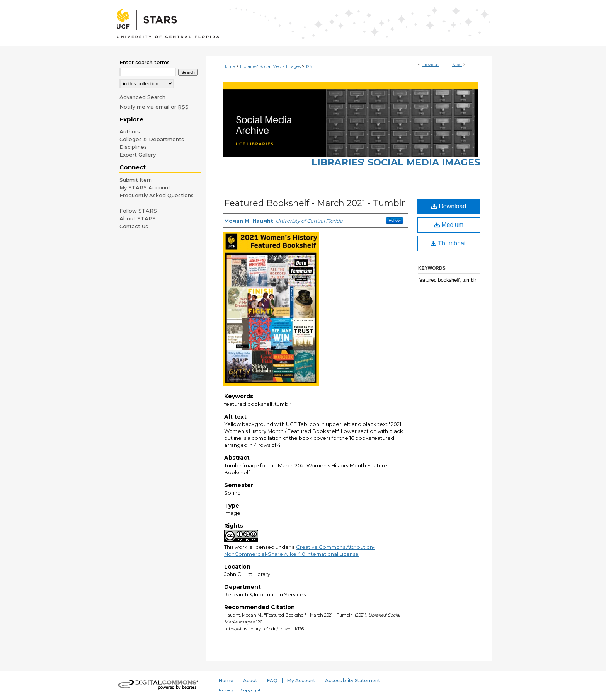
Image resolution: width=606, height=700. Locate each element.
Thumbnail (449, 243)
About (250, 680)
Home (229, 66)
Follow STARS (138, 211)
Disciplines (133, 147)
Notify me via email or (154, 107)
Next (457, 65)
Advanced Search (142, 97)
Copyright (251, 690)
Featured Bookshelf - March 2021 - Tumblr (315, 203)
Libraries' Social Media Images (270, 66)
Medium (449, 225)
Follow (395, 220)
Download (449, 206)
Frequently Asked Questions (157, 195)
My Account (301, 680)
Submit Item (136, 180)
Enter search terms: (145, 62)
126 (309, 66)
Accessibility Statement (353, 680)
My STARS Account (145, 187)
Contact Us (134, 226)
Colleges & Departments (152, 139)
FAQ (272, 680)
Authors (130, 131)
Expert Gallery (138, 155)
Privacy (226, 690)
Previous (430, 65)
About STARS (138, 218)
